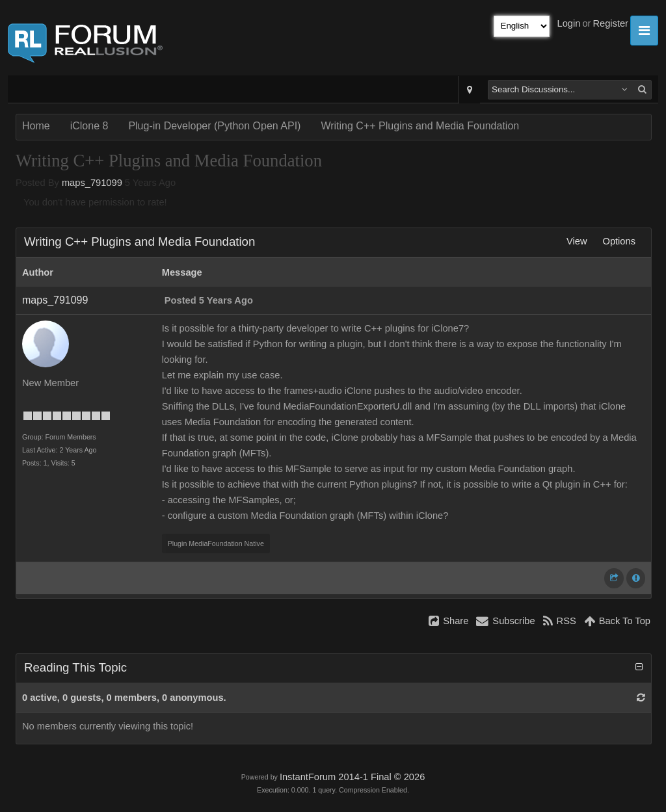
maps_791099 (92, 183)
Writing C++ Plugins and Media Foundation (420, 126)
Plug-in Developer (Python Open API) (214, 126)
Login (569, 23)
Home (36, 126)
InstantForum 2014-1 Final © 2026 (352, 777)
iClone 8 (89, 126)
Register (610, 23)
